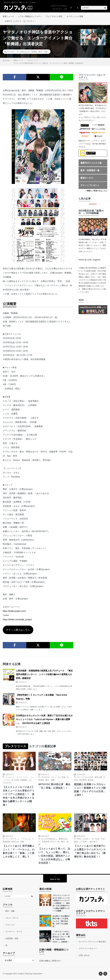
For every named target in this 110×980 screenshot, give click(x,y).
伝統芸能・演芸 (12, 939)
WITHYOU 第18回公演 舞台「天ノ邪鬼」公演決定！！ (55, 786)
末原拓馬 (45, 842)
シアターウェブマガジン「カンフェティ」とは (59, 7)
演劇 (22, 842)
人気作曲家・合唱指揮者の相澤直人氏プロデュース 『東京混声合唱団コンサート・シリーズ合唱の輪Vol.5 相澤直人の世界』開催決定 (44, 675)
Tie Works (96, 839)
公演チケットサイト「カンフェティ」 (21, 21)
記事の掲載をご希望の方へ (50, 961)
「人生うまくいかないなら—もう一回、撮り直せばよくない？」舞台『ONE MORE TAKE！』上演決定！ (61, 937)
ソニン (26, 777)
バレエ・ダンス (12, 918)
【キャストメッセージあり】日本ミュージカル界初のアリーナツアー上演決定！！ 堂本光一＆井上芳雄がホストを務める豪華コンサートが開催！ (19, 796)
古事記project (25, 52)
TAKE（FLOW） (83, 839)
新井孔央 (15, 842)
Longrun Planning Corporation (30, 974)
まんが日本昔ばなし (49, 839)
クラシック (10, 925)
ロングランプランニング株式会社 (92, 942)
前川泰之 (93, 842)
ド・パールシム (24, 839)
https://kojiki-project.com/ (14, 611)
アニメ (54, 777)
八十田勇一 (84, 842)
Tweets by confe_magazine (90, 260)
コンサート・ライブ (14, 777)
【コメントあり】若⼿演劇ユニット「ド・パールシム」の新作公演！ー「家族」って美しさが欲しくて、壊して (19, 852)
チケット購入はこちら (18, 630)
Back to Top (55, 880)
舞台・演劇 (43, 52)
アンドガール (11, 839)
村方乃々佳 (55, 842)
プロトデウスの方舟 (85, 777)
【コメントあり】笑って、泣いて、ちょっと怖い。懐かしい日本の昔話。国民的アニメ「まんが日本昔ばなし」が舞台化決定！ (54, 856)
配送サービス (87, 178)
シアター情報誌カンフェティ (30, 16)
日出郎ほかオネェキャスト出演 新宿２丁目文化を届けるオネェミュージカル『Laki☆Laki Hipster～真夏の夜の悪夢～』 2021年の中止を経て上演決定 (44, 720)
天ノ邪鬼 (62, 777)
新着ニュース (8, 16)
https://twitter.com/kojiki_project (17, 620)
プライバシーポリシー (88, 949)
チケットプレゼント (90, 186)
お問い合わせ (84, 956)
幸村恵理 (83, 780)
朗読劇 (91, 780)
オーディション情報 (75, 16)
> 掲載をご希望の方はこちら (96, 191)
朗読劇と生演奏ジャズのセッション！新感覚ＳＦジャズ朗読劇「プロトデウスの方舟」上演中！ (90, 790)
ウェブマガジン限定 (54, 16)
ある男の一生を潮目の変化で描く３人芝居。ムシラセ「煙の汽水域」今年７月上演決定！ (61, 922)
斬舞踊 (34, 52)
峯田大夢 (98, 777)
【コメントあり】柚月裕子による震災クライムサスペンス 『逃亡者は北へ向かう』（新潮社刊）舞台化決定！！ (91, 852)
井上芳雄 (15, 780)
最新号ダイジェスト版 (91, 163)
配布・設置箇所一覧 (90, 171)
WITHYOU (45, 777)
